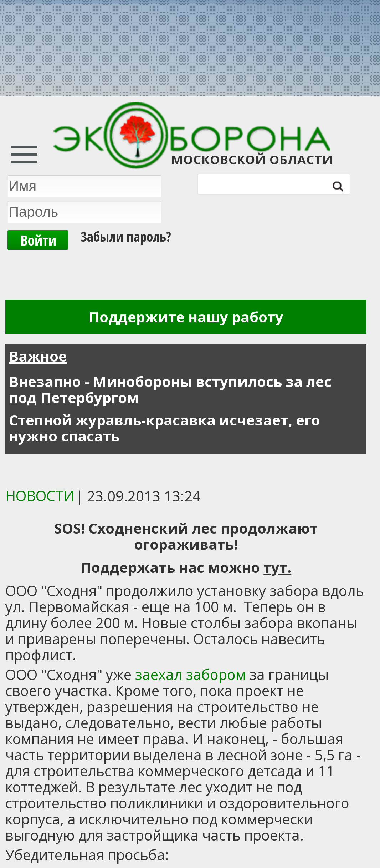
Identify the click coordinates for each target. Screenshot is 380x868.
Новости (40, 496)
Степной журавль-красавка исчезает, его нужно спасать (165, 428)
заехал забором (191, 674)
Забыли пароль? (126, 236)
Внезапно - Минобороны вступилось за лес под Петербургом (170, 389)
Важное (38, 356)
